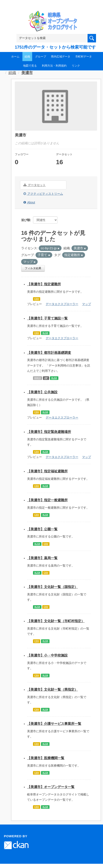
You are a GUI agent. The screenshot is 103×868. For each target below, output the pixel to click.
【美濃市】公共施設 (42, 392)
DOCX (37, 378)
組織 (27, 57)
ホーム (15, 57)
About (29, 202)
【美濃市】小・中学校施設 (47, 655)
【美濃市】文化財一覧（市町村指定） (56, 621)
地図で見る (30, 66)
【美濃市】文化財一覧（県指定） (52, 689)
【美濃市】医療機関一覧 (46, 758)
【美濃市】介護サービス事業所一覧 (54, 724)
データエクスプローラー (62, 304)
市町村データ (84, 57)
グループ (41, 57)
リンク (76, 66)
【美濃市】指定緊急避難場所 (49, 432)
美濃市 (27, 73)
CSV (37, 299)
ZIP (46, 378)
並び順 (26, 220)
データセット (35, 185)
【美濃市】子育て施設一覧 (47, 318)
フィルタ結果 (33, 268)
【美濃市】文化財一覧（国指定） (52, 587)
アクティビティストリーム (43, 194)
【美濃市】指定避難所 (44, 284)
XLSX (45, 333)
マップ (87, 304)
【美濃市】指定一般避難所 (47, 500)
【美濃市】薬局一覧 (42, 558)
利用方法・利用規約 (54, 66)
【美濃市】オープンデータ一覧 (51, 787)
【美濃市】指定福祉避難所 (47, 471)
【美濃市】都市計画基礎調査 (49, 353)
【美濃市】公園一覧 (42, 529)
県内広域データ (61, 57)
